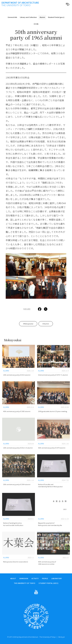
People (45, 579)
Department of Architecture (20, 4)
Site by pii (61, 637)
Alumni (42, 17)
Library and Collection (28, 17)
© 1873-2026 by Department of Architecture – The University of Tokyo (32, 637)
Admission (24, 579)
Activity (35, 579)
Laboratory (57, 579)
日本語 (36, 24)
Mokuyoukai (29, 324)
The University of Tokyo (25, 583)
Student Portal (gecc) (56, 17)
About (13, 579)
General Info (12, 17)
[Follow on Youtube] (36, 592)
